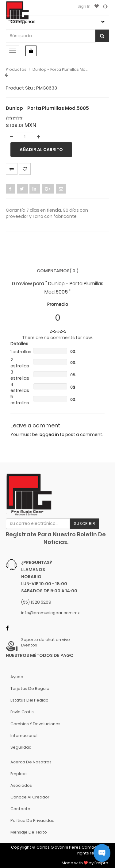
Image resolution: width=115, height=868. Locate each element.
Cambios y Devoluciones (35, 724)
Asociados (21, 785)
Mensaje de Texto (29, 832)
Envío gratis (22, 712)
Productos (16, 69)
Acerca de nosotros (31, 762)
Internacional (24, 736)
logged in (49, 434)
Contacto (20, 809)
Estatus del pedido (29, 700)
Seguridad (21, 747)
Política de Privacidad (33, 820)
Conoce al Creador (30, 797)
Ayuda (17, 677)
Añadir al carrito (41, 150)
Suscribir (84, 524)
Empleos (19, 774)
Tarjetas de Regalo (30, 688)
